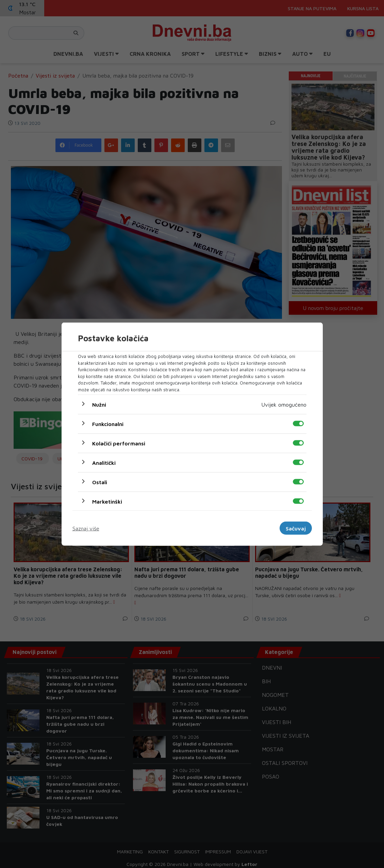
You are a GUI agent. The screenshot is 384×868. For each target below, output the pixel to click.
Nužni (99, 405)
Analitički (104, 463)
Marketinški (107, 502)
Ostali (100, 482)
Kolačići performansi (119, 443)
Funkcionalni (108, 424)
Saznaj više (86, 528)
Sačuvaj (296, 528)
